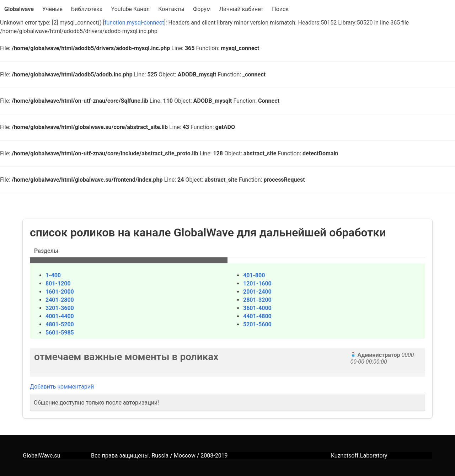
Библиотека (87, 9)
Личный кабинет (242, 9)
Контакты (171, 9)
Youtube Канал (131, 9)
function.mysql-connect (134, 23)
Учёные (52, 9)
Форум (202, 9)
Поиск (280, 9)
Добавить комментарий (62, 387)
